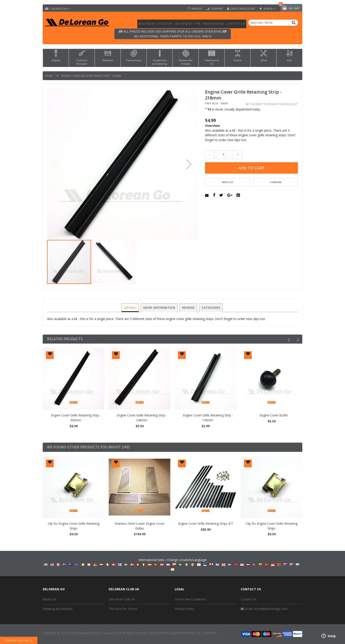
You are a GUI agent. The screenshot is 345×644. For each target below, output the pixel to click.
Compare (217, 9)
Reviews (188, 307)
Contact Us (249, 599)
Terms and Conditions (190, 599)
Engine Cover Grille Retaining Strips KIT (74, 523)
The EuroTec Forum (123, 609)
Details (131, 307)
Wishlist (197, 9)
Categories (210, 307)
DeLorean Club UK (122, 599)
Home (49, 76)
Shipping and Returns (58, 609)
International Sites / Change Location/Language (173, 564)
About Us (49, 599)
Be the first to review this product (272, 104)
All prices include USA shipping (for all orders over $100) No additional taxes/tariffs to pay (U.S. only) (173, 34)
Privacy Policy (184, 609)
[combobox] (273, 23)
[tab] (131, 308)
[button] (189, 164)
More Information (159, 307)
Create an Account (243, 9)
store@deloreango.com (271, 609)
